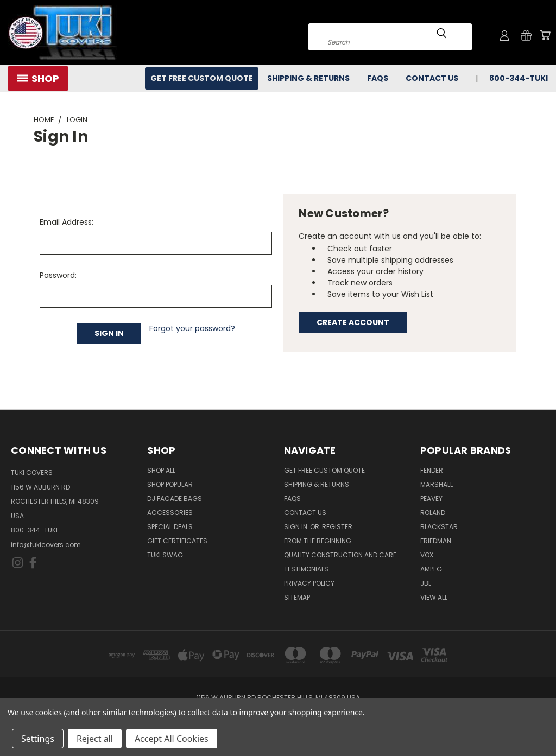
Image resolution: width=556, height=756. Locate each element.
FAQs (378, 78)
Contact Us (432, 78)
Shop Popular (170, 484)
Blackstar (439, 527)
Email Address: (67, 222)
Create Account (353, 322)
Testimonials (306, 569)
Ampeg (431, 569)
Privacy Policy (309, 583)
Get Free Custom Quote (202, 78)
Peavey (431, 498)
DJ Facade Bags (175, 498)
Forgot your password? (192, 328)
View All (434, 597)
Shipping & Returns (308, 78)
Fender (432, 470)
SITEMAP (297, 597)
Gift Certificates (177, 541)
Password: (58, 275)
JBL (426, 583)
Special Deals (170, 527)
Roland (433, 513)
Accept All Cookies (172, 739)
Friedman (436, 541)
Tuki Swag (165, 555)
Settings (38, 739)
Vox (427, 555)
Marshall (437, 484)
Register (337, 527)
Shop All (161, 470)
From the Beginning (318, 541)
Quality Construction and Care (340, 555)
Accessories (170, 513)
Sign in (296, 527)
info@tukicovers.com (46, 545)
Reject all (95, 739)
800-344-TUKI (519, 78)
